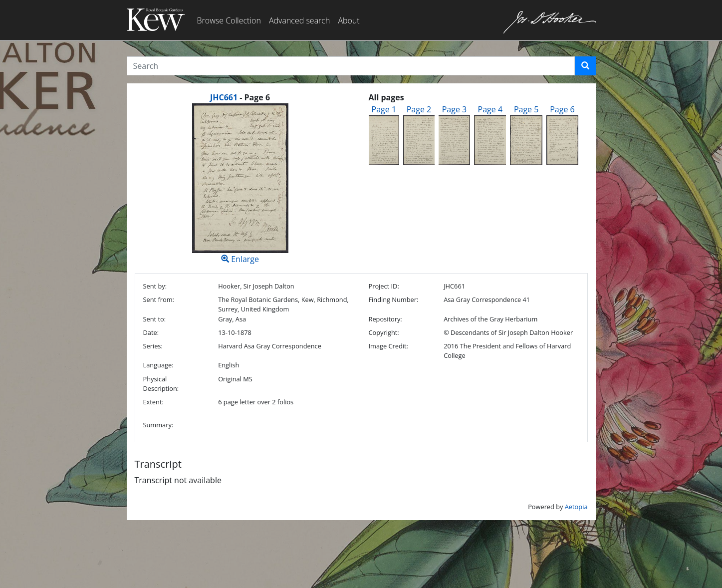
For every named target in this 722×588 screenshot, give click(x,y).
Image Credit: (388, 346)
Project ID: (383, 286)
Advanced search (299, 20)
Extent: (153, 402)
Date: (151, 332)
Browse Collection (229, 20)
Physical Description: (161, 384)
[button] (585, 66)
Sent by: (155, 286)
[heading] (240, 97)
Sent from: (159, 299)
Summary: (158, 425)
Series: (153, 346)
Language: (158, 365)
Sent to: (155, 319)
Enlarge (240, 184)
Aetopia (576, 507)
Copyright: (383, 332)
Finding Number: (393, 299)
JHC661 (224, 97)
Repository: (385, 319)
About (349, 20)
